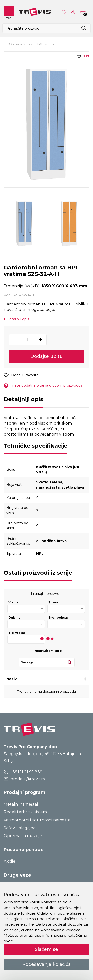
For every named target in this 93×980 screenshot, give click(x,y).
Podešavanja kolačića (46, 964)
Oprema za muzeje (23, 836)
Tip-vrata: (16, 633)
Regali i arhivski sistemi (26, 812)
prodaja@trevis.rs (24, 779)
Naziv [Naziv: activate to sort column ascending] (12, 679)
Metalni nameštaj (21, 804)
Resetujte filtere (48, 651)
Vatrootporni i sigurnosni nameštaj (38, 820)
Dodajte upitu (47, 356)
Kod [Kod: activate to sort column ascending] (29, 679)
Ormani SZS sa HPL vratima (33, 44)
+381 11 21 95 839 (23, 772)
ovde (8, 941)
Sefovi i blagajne (20, 828)
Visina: (14, 602)
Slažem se (46, 949)
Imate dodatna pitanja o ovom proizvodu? (43, 385)
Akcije (10, 861)
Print (86, 56)
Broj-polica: (58, 618)
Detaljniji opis (16, 319)
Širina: (54, 602)
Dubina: (15, 618)
